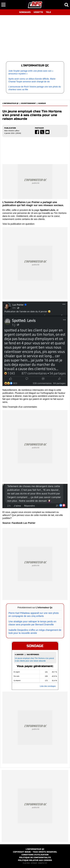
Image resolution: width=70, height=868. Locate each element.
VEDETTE (38, 12)
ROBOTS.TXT (43, 863)
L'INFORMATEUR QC (11, 103)
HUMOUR (42, 103)
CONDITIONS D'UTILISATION (35, 855)
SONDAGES (25, 12)
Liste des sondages (48, 686)
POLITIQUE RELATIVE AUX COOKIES (35, 860)
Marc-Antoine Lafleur (12, 131)
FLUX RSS (26, 863)
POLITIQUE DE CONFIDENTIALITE (35, 857)
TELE (48, 12)
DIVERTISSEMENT (28, 103)
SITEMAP (34, 863)
